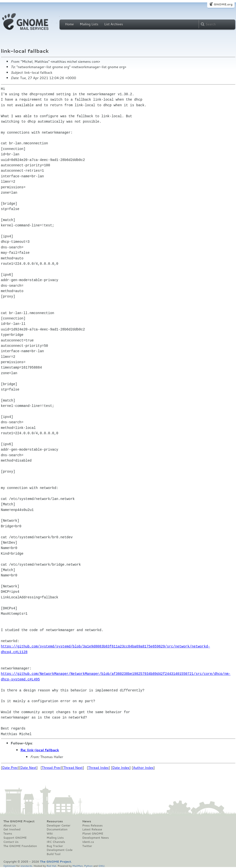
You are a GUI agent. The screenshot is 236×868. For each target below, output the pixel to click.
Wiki (50, 834)
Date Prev (10, 768)
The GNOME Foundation (20, 846)
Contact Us (11, 842)
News (87, 821)
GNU (101, 866)
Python (88, 866)
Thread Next (73, 768)
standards (26, 866)
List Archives (113, 24)
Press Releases (92, 826)
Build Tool (53, 854)
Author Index (143, 768)
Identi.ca (88, 842)
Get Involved (12, 829)
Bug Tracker (55, 846)
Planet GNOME (93, 834)
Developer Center (58, 826)
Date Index (121, 768)
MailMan (78, 866)
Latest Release (92, 829)
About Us (10, 826)
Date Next (28, 768)
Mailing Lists (89, 24)
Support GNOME (15, 838)
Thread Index (98, 768)
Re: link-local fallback (40, 750)
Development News (96, 838)
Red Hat (51, 866)
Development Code (60, 850)
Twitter (87, 846)
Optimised (10, 866)
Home (70, 24)
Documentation (57, 829)
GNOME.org (223, 4)
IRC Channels (56, 842)
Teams (8, 834)
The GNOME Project (19, 821)
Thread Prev (51, 768)
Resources (55, 821)
